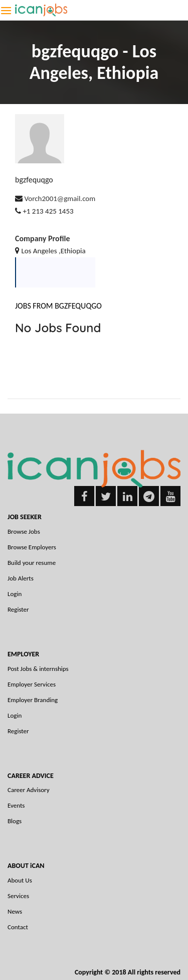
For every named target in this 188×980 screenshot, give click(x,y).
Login (15, 594)
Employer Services (32, 684)
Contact (18, 927)
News (15, 911)
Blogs (15, 821)
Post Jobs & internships (38, 669)
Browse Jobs (24, 531)
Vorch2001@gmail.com (60, 199)
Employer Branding (33, 700)
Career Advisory (29, 790)
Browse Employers (32, 547)
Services (18, 896)
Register (18, 609)
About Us (20, 880)
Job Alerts (21, 578)
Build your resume (32, 563)
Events (16, 805)
